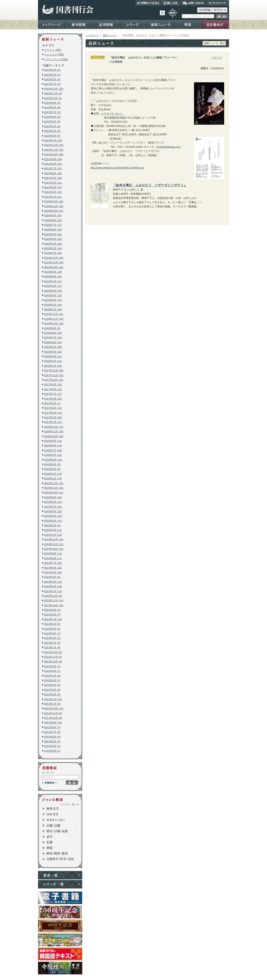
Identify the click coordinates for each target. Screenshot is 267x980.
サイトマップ (218, 3)
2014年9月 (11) (53, 554)
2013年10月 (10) (54, 605)
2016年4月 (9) (52, 464)
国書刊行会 (67, 10)
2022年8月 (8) (52, 107)
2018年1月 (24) (53, 366)
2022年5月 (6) (52, 122)
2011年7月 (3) (52, 732)
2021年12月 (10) (54, 145)
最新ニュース (161, 24)
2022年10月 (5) (53, 98)
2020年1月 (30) (53, 253)
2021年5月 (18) (53, 178)
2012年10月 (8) (53, 662)
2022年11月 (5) (53, 93)
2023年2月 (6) (52, 79)
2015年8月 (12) (53, 502)
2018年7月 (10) (53, 338)
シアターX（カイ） (112, 114)
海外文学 (58, 809)
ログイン (212, 10)
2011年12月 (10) (54, 709)
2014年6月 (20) (53, 568)
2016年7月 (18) (53, 450)
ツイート (217, 58)
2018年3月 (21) (53, 356)
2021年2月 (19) (53, 192)
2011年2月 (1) (52, 751)
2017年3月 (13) (53, 413)
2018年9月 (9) (52, 328)
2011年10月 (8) (53, 718)
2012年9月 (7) (52, 666)
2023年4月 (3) (52, 70)
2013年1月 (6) (52, 647)
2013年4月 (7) (52, 633)
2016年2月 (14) (53, 474)
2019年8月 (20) (53, 277)
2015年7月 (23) (53, 507)
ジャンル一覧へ (70, 804)
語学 (58, 837)
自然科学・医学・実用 (58, 859)
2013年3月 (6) (52, 638)
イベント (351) (53, 50)
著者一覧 (60, 875)
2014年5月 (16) (53, 572)
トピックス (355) (54, 55)
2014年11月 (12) (54, 544)
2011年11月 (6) (53, 713)
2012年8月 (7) (52, 671)
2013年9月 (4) (52, 610)
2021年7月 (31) (53, 169)
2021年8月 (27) (53, 164)
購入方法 (171, 3)
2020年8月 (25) (53, 220)
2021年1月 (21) (53, 197)
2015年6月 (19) (53, 511)
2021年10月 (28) (54, 154)
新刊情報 (79, 24)
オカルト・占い (58, 820)
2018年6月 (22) (53, 342)
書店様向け (215, 24)
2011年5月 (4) (52, 741)
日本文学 (58, 814)
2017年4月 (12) (53, 408)
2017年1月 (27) (53, 422)
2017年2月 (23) (53, 417)
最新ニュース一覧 (214, 43)
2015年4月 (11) (53, 521)
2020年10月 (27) (54, 211)
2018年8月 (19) (53, 333)
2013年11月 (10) (54, 601)
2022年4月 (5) (52, 126)
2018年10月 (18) (54, 323)
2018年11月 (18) (54, 319)
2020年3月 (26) (53, 244)
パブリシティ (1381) (56, 59)
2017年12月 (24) (54, 370)
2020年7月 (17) (53, 225)
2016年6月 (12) (53, 455)
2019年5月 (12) (53, 291)
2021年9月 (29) (53, 159)
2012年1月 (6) (52, 704)
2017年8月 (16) (53, 389)
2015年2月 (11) (53, 530)
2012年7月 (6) (52, 676)
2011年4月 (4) (52, 746)
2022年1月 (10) (53, 140)
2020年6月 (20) (53, 230)
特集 (188, 24)
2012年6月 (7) (52, 680)
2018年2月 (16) (53, 361)
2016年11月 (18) (54, 431)
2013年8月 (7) (52, 615)
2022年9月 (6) (52, 103)
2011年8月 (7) (52, 727)
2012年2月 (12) (53, 699)
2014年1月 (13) (53, 591)
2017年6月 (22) (53, 399)
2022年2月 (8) (52, 136)
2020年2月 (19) (53, 248)
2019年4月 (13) (53, 295)
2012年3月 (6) (52, 694)
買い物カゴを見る (148, 3)
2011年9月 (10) (53, 723)
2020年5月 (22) (53, 234)
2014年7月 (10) (53, 563)
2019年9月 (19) (53, 272)
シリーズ (133, 24)
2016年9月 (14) (53, 441)
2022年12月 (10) (54, 89)
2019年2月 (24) (53, 305)
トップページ (52, 24)
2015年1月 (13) (53, 535)
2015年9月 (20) (53, 497)
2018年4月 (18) (53, 352)
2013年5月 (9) (52, 629)
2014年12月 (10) (54, 539)
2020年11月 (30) (54, 206)
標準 (173, 13)
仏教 (58, 842)
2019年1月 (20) (53, 309)
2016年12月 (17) (54, 427)
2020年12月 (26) (54, 201)
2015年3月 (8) (52, 525)
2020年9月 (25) (53, 215)
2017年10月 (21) (54, 380)
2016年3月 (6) (52, 469)
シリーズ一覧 (60, 884)
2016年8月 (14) (53, 446)
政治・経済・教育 (58, 854)
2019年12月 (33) (54, 258)
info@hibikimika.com (169, 147)
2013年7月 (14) (53, 619)
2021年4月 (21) (53, 183)
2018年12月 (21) (54, 314)
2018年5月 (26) (53, 347)
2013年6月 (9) (52, 624)
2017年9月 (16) (53, 385)
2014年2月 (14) (53, 586)
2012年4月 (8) (52, 690)
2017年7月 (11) (53, 394)
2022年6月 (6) (52, 117)
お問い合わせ (193, 3)
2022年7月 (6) (52, 112)
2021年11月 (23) (54, 150)
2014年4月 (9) (52, 577)
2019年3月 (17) (53, 300)
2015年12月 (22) (54, 483)
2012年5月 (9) (52, 685)
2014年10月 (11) (54, 549)
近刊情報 (106, 24)
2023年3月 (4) (52, 75)
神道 (58, 848)
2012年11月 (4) (53, 657)
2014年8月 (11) (53, 558)
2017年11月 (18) (54, 375)
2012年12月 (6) (53, 652)
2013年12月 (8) (53, 596)
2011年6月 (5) (52, 737)
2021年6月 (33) (53, 173)
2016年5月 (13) (53, 460)
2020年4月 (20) (53, 239)
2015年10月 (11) (54, 493)
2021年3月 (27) (53, 187)
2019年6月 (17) (53, 286)
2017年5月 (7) (52, 403)
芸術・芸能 (58, 825)
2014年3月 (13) (53, 582)
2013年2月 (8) (52, 643)
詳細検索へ (50, 783)
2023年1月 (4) (52, 84)
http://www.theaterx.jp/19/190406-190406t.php (117, 168)
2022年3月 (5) (52, 131)
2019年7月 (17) (53, 281)
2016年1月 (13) (53, 478)
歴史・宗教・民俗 (58, 831)
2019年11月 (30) (54, 262)
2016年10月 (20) (54, 436)
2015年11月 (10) (54, 488)
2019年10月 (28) (54, 267)
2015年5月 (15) (53, 516)
